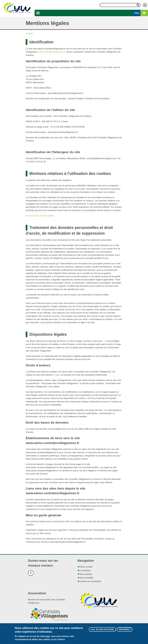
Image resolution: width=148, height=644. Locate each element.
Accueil (29, 33)
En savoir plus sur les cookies (40, 216)
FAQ (137, 13)
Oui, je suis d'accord (102, 631)
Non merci (124, 631)
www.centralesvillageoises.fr (52, 52)
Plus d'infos (58, 641)
